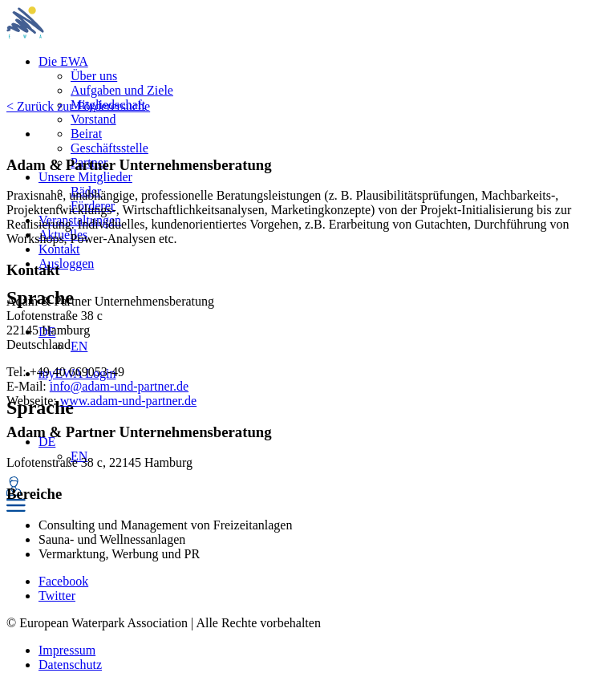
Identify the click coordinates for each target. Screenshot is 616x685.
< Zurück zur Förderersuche (78, 106)
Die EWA (63, 61)
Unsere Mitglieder (85, 177)
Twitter (57, 596)
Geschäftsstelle (109, 148)
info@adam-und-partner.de (119, 386)
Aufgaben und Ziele (122, 90)
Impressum (67, 650)
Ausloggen (66, 263)
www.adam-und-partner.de (128, 401)
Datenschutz (70, 665)
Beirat (86, 134)
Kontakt (59, 249)
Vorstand (93, 119)
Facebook (63, 581)
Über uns (94, 76)
